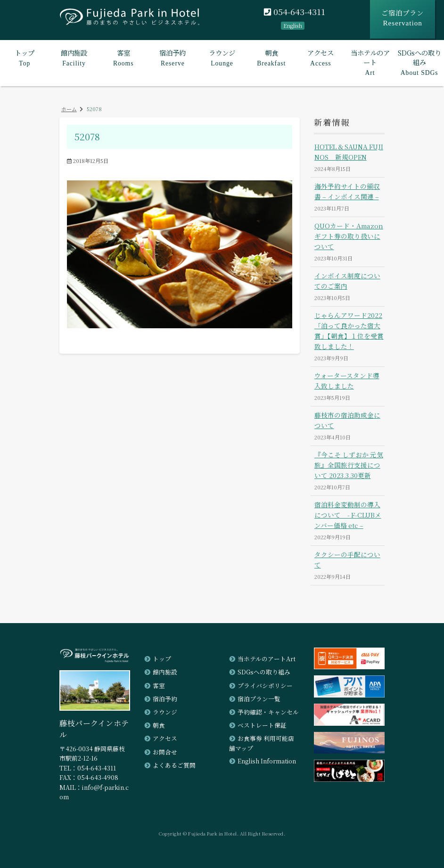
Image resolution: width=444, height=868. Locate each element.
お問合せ (165, 751)
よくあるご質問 (174, 765)
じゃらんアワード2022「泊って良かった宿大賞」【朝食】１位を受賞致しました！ (349, 330)
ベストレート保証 (262, 725)
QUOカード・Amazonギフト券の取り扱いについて (349, 236)
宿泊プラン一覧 (259, 699)
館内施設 (165, 672)
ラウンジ (165, 712)
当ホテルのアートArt (267, 659)
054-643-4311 (295, 12)
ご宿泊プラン (403, 18)
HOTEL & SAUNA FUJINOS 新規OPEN (349, 152)
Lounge (222, 57)
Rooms (123, 57)
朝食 (159, 725)
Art (370, 62)
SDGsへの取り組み (264, 672)
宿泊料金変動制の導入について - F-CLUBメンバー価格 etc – (348, 515)
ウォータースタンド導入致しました (347, 381)
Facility (74, 57)
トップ (162, 659)
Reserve (173, 57)
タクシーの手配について (347, 560)
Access (321, 57)
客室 (159, 685)
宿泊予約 (165, 699)
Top (25, 57)
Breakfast (271, 57)
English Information (267, 761)
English (293, 25)
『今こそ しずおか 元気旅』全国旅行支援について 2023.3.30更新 (349, 465)
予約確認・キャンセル (268, 712)
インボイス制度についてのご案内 (347, 281)
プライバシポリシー (265, 685)
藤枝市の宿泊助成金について (347, 420)
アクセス (165, 738)
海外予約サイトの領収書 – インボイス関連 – (347, 191)
